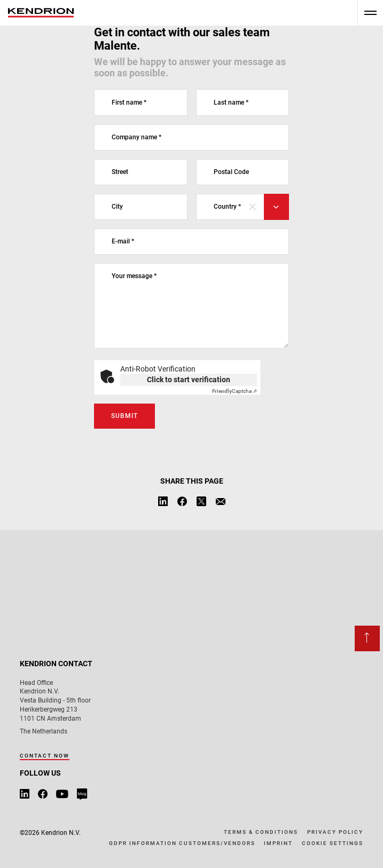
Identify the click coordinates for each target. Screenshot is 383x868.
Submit (124, 416)
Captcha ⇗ (235, 391)
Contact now (45, 756)
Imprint (278, 843)
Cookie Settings (333, 843)
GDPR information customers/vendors (182, 843)
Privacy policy (335, 832)
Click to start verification (189, 380)
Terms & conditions (261, 832)
